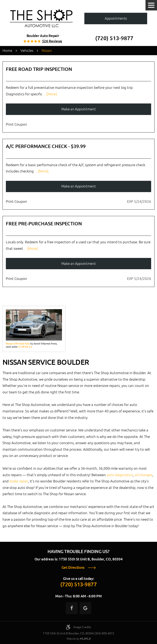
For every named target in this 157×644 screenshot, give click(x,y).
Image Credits (82, 627)
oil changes (143, 475)
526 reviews (52, 41)
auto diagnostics (120, 475)
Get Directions (73, 568)
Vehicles (27, 51)
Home (7, 51)
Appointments (116, 18)
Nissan (47, 51)
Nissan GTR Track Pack (18, 344)
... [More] (50, 94)
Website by (78, 639)
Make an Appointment (79, 109)
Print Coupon (16, 124)
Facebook (72, 608)
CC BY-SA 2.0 (25, 347)
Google (85, 608)
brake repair (19, 481)
